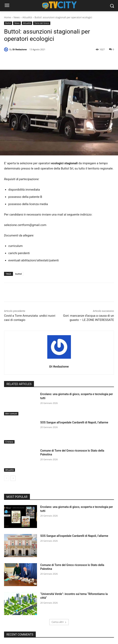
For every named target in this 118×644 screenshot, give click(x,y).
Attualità (27, 17)
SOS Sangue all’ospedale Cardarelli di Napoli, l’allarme (74, 422)
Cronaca (9, 442)
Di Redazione (20, 49)
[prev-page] (7, 478)
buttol (19, 274)
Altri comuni (11, 414)
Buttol (8, 23)
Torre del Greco (42, 23)
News (17, 17)
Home (7, 17)
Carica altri (59, 622)
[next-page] (13, 478)
